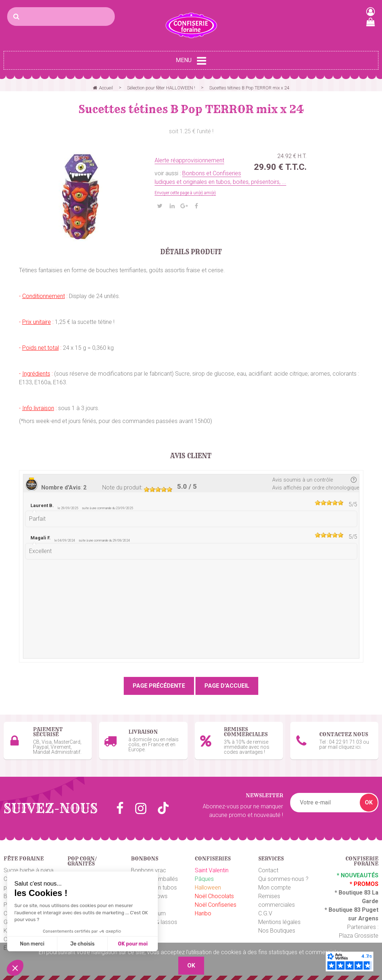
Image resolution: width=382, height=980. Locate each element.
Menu (191, 61)
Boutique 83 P (347, 909)
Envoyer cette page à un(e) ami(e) (185, 193)
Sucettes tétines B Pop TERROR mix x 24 (191, 109)
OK (369, 801)
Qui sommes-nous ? (283, 878)
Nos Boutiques (277, 930)
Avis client (191, 456)
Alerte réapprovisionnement (189, 160)
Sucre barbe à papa (29, 869)
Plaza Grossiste (359, 935)
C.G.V (265, 912)
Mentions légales (279, 921)
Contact (268, 869)
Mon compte (275, 886)
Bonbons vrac (148, 869)
